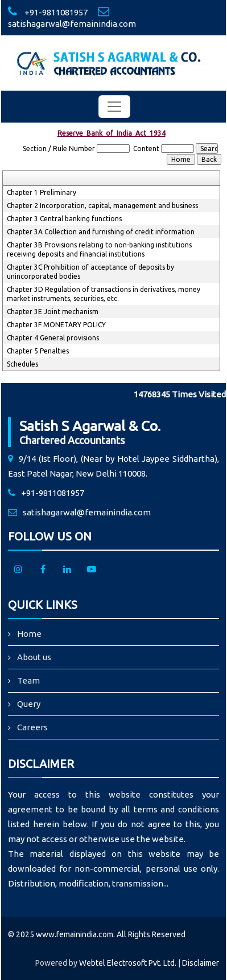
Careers (32, 727)
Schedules (22, 364)
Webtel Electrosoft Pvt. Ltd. (128, 963)
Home (29, 634)
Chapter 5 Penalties (38, 351)
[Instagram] (18, 570)
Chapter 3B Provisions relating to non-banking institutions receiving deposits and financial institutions (99, 249)
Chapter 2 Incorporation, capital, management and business (102, 206)
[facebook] (43, 570)
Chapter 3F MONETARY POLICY (56, 325)
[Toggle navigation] (114, 107)
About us (34, 657)
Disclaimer (201, 963)
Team (28, 680)
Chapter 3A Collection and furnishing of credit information (101, 232)
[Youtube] (92, 570)
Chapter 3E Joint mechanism (53, 312)
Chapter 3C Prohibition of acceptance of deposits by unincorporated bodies (90, 272)
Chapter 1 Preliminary (42, 192)
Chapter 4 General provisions (53, 338)
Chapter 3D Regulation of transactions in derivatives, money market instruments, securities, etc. (104, 294)
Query (29, 704)
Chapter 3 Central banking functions (64, 219)
